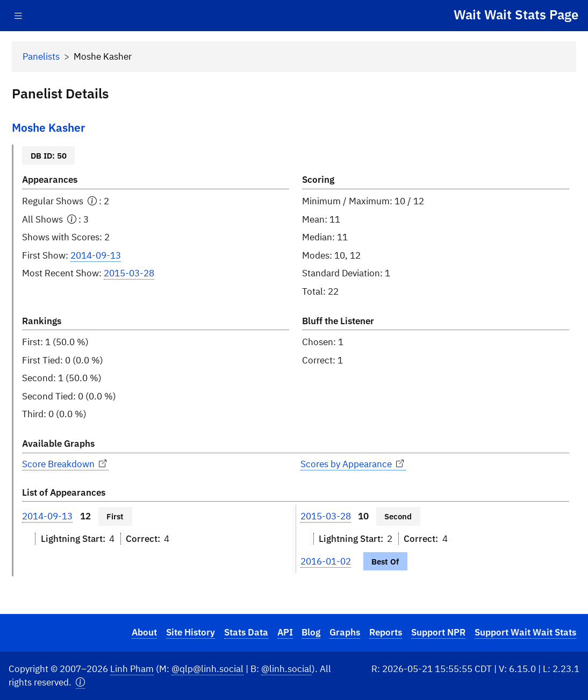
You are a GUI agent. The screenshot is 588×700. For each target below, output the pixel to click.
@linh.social (286, 669)
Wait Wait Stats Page (516, 15)
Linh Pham (132, 669)
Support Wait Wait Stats (525, 632)
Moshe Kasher (48, 128)
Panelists (41, 56)
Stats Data (246, 632)
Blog (311, 632)
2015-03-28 (129, 273)
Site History (191, 632)
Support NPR (438, 632)
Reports (386, 632)
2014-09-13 (96, 255)
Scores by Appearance (353, 464)
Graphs (345, 632)
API (285, 632)
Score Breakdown (65, 464)
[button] (80, 683)
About (144, 632)
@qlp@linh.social (207, 669)
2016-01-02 (326, 561)
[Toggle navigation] (18, 16)
